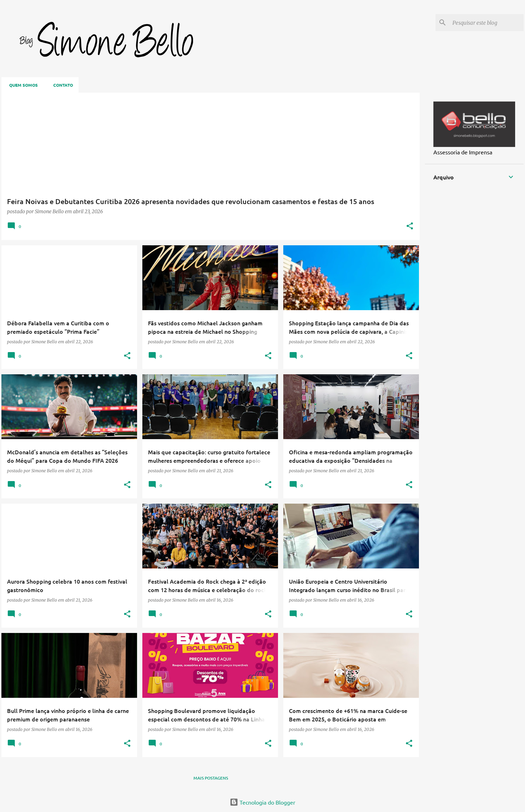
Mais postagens (211, 778)
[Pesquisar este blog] (487, 23)
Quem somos (21, 85)
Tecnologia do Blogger (262, 802)
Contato (61, 85)
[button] (410, 226)
